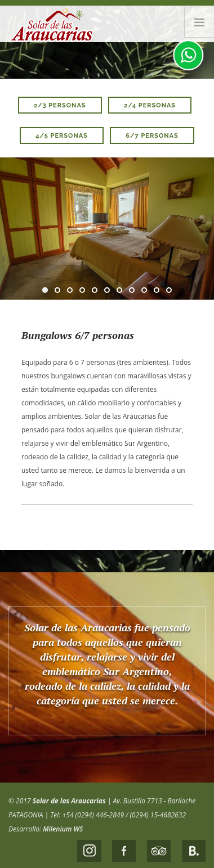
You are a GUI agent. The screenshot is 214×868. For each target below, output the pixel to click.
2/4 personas (150, 105)
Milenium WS (63, 829)
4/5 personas (62, 136)
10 (157, 290)
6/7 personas (152, 136)
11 (169, 290)
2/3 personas (60, 105)
